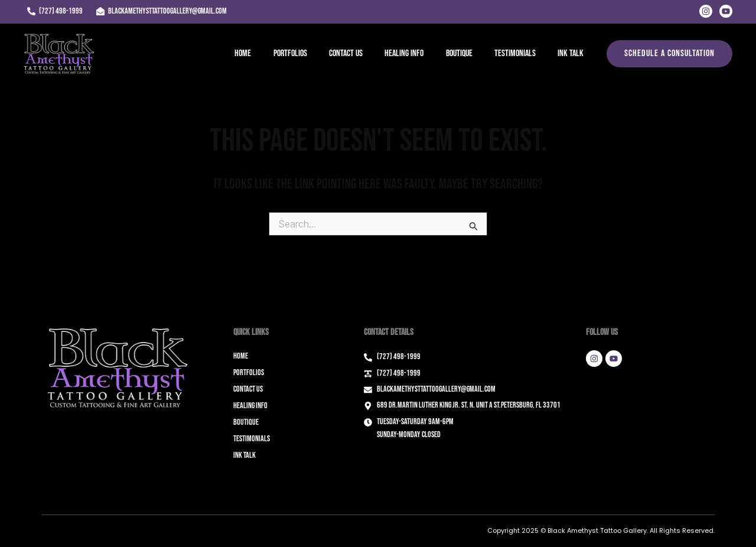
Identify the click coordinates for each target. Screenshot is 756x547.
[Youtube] (726, 11)
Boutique (467, 53)
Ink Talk (572, 53)
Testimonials (520, 53)
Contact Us (360, 53)
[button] (669, 54)
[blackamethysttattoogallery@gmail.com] (161, 11)
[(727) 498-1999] (55, 11)
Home (263, 53)
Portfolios (307, 53)
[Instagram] (706, 11)
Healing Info (415, 53)
